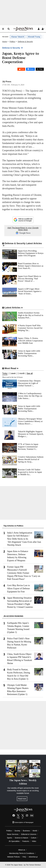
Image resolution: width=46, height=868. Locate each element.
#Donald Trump (34, 37)
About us (22, 850)
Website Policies (14, 857)
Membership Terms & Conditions (22, 853)
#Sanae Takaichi (18, 37)
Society (17, 831)
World (35, 831)
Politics (9, 831)
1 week (13, 373)
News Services (13, 834)
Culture (34, 838)
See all (30, 373)
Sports (10, 838)
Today (5, 373)
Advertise (33, 857)
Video (34, 841)
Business (26, 831)
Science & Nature (21, 838)
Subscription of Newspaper (23, 822)
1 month (21, 373)
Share (32, 69)
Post (23, 69)
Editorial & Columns (29, 834)
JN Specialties (14, 841)
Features (26, 841)
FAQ (24, 857)
